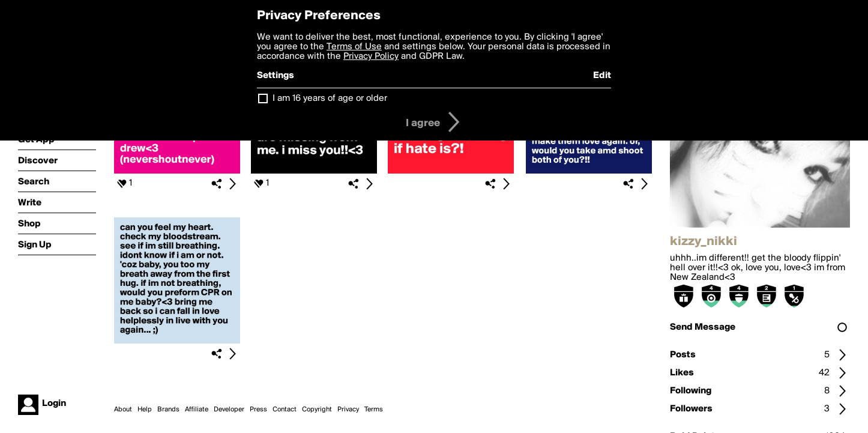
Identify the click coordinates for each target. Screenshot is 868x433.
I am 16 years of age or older (330, 98)
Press (258, 410)
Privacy (348, 410)
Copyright (317, 410)
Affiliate (197, 410)
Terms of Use (354, 47)
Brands (168, 410)
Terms (374, 410)
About (123, 410)
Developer (229, 410)
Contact (285, 410)
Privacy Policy (371, 56)
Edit (602, 76)
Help (145, 410)
